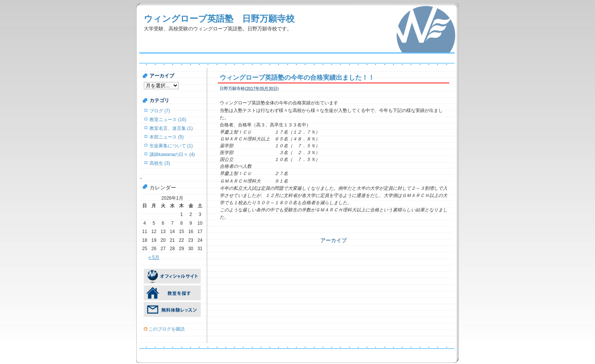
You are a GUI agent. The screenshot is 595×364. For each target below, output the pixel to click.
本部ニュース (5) (167, 137)
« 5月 (154, 257)
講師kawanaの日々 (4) (172, 154)
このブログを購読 (167, 329)
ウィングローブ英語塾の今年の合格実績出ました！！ (297, 78)
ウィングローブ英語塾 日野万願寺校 (219, 19)
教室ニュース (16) (168, 120)
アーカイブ (334, 240)
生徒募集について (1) (171, 146)
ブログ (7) (160, 111)
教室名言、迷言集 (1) (171, 128)
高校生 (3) (160, 163)
